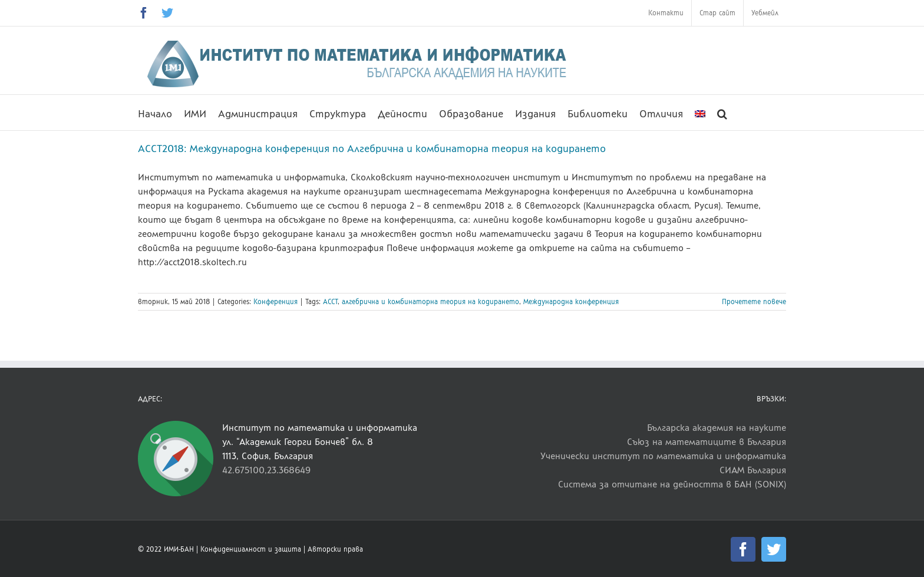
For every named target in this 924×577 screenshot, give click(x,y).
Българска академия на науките (717, 428)
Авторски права (335, 549)
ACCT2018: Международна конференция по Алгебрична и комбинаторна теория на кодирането (372, 149)
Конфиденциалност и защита (251, 549)
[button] (722, 113)
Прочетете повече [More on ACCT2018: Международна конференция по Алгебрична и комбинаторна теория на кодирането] (754, 302)
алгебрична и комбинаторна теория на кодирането (430, 302)
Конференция (275, 302)
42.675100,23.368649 (266, 470)
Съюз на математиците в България (707, 442)
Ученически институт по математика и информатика (663, 456)
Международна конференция (571, 302)
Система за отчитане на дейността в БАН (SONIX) (672, 484)
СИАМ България (753, 470)
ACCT (330, 302)
